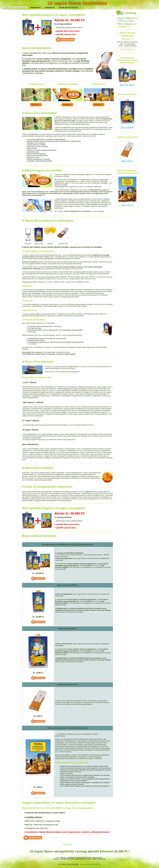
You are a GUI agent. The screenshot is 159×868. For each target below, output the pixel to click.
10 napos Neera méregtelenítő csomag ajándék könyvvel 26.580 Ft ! (79, 851)
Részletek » (36, 105)
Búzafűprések (71, 858)
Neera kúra (63, 858)
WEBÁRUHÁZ (54, 8)
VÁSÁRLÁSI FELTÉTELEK (86, 8)
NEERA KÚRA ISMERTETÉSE (33, 8)
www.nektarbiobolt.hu (127, 50)
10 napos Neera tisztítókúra (77, 3)
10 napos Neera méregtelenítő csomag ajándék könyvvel (127, 60)
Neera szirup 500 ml (127, 94)
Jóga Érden (56, 859)
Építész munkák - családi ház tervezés (81, 859)
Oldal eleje (68, 844)
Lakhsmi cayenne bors (127, 137)
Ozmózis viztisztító (97, 858)
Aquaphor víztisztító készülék (84, 858)
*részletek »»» (124, 27)
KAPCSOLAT (68, 8)
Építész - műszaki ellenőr (99, 859)
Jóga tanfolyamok (65, 859)
